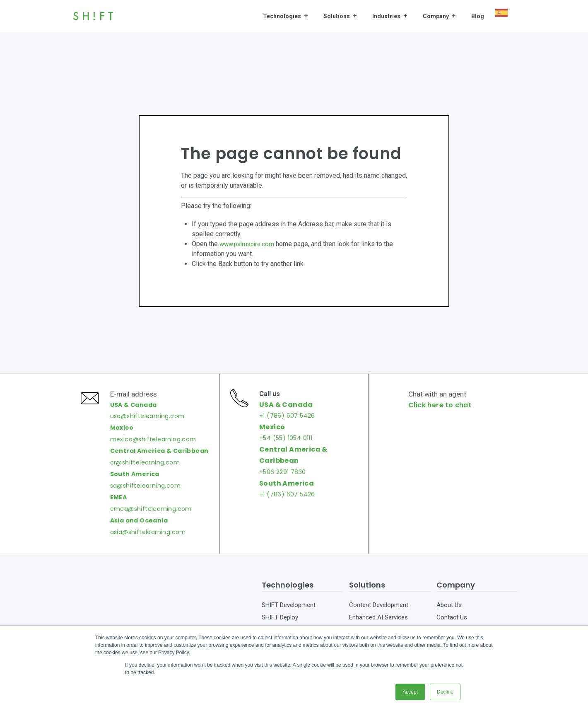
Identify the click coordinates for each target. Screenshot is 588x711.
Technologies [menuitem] (282, 16)
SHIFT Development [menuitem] (289, 616)
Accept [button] (410, 692)
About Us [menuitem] (449, 616)
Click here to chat (442, 410)
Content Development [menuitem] (379, 616)
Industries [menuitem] (386, 16)
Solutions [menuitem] (337, 16)
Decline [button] (445, 692)
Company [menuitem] (436, 16)
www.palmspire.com (249, 244)
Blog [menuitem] (478, 16)
